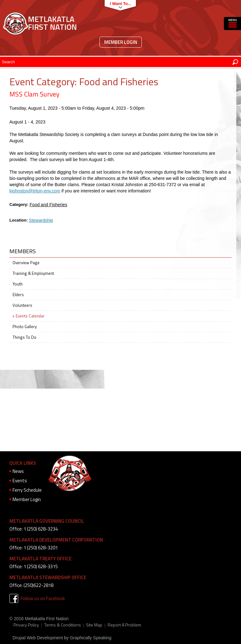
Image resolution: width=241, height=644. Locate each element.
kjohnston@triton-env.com (35, 191)
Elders (18, 295)
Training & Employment (33, 273)
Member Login (121, 42)
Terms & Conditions (63, 625)
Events (20, 481)
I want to (119, 4)
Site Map (94, 625)
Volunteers (22, 305)
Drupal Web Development (38, 638)
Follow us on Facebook (43, 598)
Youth (18, 284)
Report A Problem (124, 625)
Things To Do (24, 337)
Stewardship (41, 220)
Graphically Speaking (91, 638)
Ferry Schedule (27, 490)
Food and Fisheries (48, 205)
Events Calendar (30, 316)
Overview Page (26, 263)
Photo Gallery (25, 327)
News (18, 471)
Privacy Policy (26, 625)
